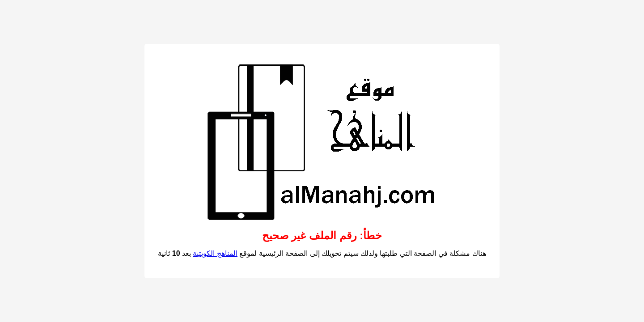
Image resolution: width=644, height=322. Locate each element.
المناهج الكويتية (215, 253)
